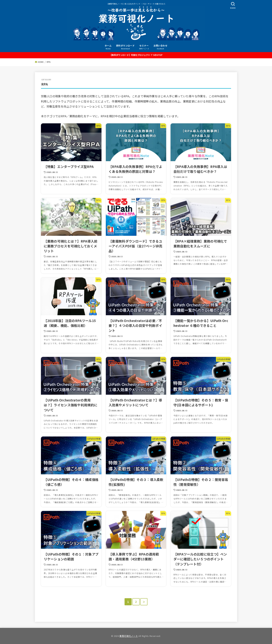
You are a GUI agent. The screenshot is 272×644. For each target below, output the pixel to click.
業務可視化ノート (129, 636)
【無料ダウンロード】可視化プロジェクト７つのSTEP (136, 55)
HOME (41, 62)
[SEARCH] (233, 5)
